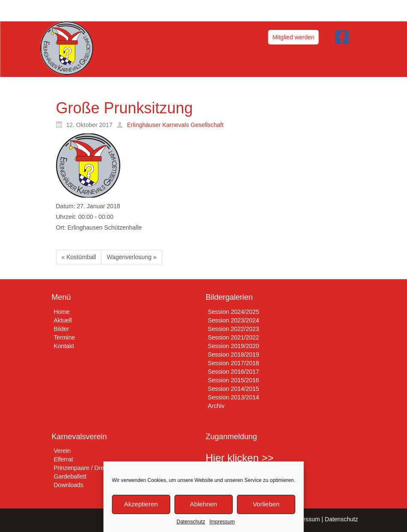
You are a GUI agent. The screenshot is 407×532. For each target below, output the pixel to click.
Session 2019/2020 (234, 346)
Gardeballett (70, 476)
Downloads (69, 485)
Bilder (62, 329)
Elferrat (64, 459)
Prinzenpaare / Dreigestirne (90, 468)
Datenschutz (191, 522)
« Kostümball (79, 257)
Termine (65, 337)
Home (62, 312)
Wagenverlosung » (131, 257)
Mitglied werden (293, 37)
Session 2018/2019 (234, 355)
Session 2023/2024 (234, 320)
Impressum (222, 522)
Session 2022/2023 (234, 329)
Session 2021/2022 (234, 337)
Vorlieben (266, 504)
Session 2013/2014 (234, 397)
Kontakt (64, 346)
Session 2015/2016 (234, 380)
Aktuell (63, 320)
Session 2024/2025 (234, 312)
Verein (62, 451)
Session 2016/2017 (234, 372)
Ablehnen (203, 504)
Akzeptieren (141, 504)
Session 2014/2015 (234, 389)
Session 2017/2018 (234, 363)
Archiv (216, 406)
